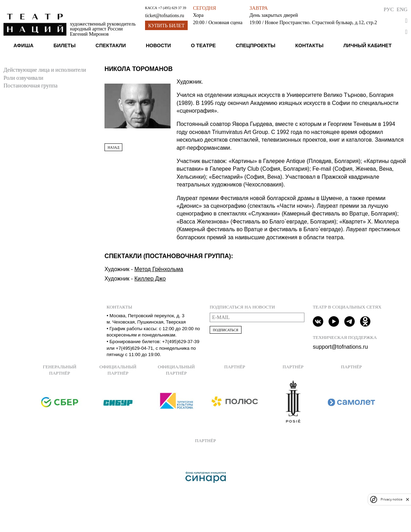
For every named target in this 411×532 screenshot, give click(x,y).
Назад (113, 147)
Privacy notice (391, 499)
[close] (408, 499)
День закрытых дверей (274, 15)
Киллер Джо (150, 279)
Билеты (64, 45)
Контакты (309, 45)
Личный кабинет (367, 45)
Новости (158, 45)
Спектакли (111, 45)
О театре (203, 45)
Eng (402, 9)
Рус (389, 9)
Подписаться (226, 330)
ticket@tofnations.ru (165, 16)
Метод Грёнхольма (159, 269)
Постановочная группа (31, 86)
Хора (198, 15)
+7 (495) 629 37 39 (172, 8)
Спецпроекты (255, 45)
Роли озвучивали (23, 78)
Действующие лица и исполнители (45, 70)
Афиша (23, 45)
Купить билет (166, 26)
